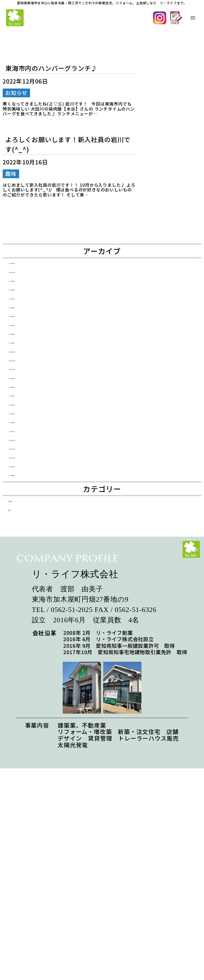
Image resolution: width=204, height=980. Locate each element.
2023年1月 (33, 542)
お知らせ (30, 646)
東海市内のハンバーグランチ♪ (51, 68)
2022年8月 (33, 615)
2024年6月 (33, 354)
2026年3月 (33, 266)
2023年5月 (33, 513)
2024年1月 (33, 397)
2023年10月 (35, 441)
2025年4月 (33, 310)
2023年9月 (33, 455)
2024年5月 (33, 368)
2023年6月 (33, 499)
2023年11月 (35, 426)
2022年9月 (33, 600)
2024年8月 (33, 339)
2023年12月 (35, 412)
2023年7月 (33, 484)
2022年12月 (35, 557)
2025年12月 (35, 281)
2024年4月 (33, 382)
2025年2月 (33, 324)
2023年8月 (33, 469)
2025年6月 (33, 296)
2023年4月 (33, 528)
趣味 (24, 661)
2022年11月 (35, 571)
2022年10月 (35, 586)
